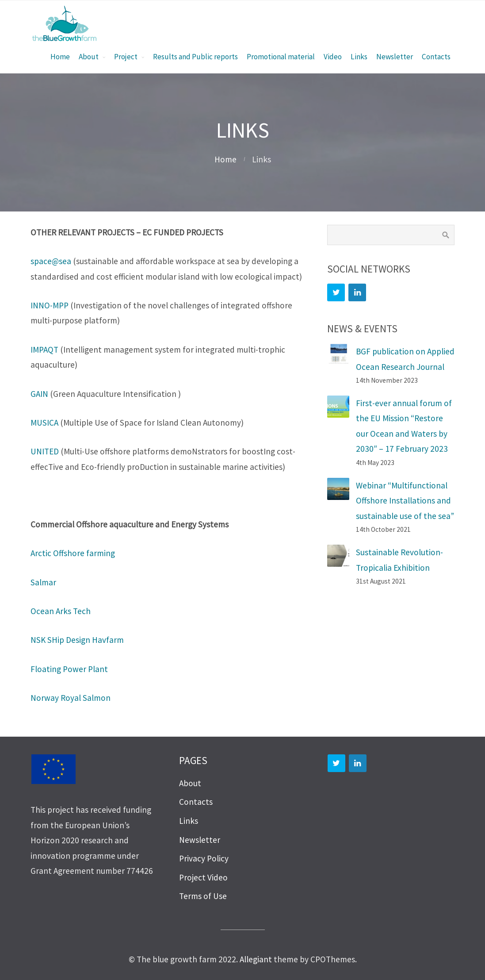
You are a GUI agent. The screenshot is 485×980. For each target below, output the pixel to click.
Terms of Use (203, 896)
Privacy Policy (204, 858)
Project (126, 57)
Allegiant (256, 959)
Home (60, 57)
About (89, 57)
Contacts (436, 57)
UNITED (45, 451)
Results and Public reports (195, 57)
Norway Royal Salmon (71, 698)
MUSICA (44, 423)
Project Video (203, 877)
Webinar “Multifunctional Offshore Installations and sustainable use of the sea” (405, 501)
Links (359, 57)
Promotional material (281, 57)
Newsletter (395, 57)
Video (333, 57)
